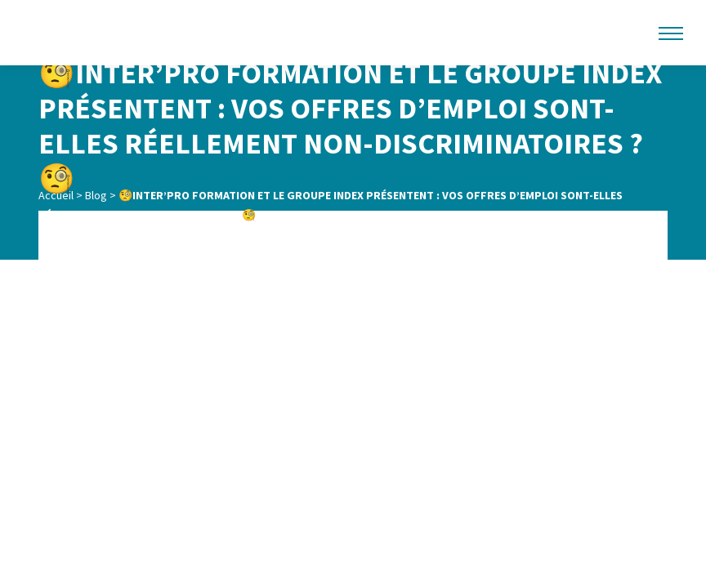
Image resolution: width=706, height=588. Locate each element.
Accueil (56, 195)
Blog (96, 195)
